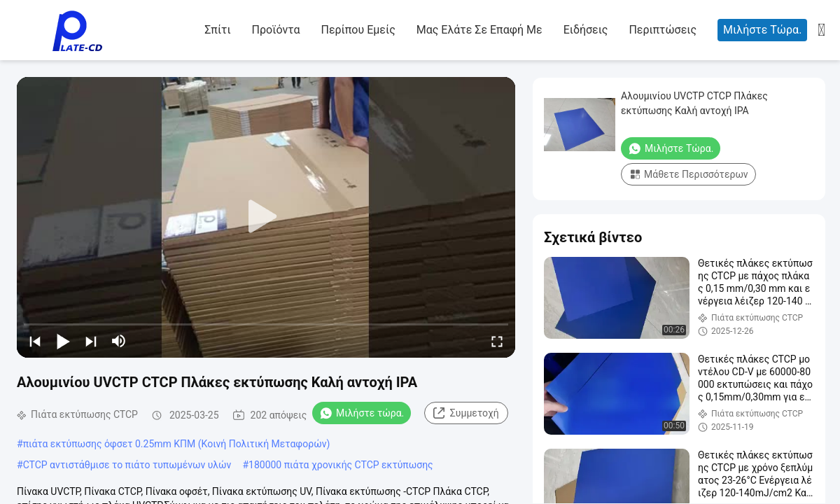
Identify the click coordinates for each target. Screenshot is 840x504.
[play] (266, 217)
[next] (91, 341)
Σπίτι (217, 30)
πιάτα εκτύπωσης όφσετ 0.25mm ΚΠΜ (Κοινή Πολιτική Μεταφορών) (177, 444)
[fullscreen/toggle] (497, 341)
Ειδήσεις (586, 30)
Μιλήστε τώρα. (762, 30)
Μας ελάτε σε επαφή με (479, 30)
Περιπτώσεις (663, 30)
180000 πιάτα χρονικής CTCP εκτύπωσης (341, 465)
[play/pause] (63, 341)
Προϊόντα (276, 30)
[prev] (35, 341)
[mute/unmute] (119, 341)
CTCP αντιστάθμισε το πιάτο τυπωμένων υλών (127, 465)
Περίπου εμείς (358, 30)
